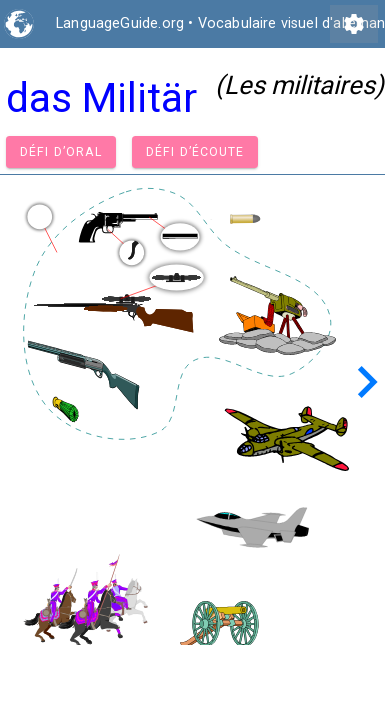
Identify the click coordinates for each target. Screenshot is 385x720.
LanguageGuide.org (120, 23)
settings (354, 24)
